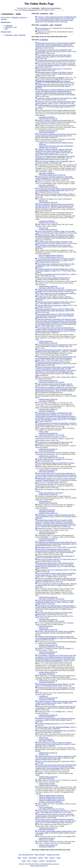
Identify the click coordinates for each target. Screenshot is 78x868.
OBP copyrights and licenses (39, 866)
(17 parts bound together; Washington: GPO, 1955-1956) (54, 178)
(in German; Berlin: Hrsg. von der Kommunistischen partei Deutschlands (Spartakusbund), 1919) (55, 543)
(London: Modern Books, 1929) (54, 310)
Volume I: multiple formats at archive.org (51, 795)
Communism (9, 25)
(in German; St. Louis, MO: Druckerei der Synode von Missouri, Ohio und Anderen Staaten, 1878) (56, 416)
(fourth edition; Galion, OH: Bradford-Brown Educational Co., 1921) (56, 389)
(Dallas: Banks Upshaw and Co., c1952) (55, 194)
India (6, 29)
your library (22, 17)
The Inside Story (51, 861)
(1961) (54, 120)
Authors (41, 858)
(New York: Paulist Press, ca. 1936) (56, 274)
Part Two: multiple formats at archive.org (51, 257)
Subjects (52, 858)
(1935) (53, 278)
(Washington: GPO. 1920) (56, 523)
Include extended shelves (53, 8)
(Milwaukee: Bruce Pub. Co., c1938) (56, 811)
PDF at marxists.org (45, 501)
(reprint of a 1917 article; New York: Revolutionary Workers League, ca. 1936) (55, 601)
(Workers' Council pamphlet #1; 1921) (56, 658)
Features (35, 861)
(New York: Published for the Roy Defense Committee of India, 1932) (56, 19)
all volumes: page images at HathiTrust (51, 802)
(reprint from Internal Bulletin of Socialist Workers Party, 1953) (56, 190)
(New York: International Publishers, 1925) (56, 727)
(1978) (52, 570)
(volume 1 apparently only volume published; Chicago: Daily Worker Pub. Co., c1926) (56, 351)
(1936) (55, 607)
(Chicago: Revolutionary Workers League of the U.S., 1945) (56, 574)
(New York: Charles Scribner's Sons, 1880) (56, 757)
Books (24, 861)
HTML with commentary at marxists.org (51, 493)
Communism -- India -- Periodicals (15, 35)
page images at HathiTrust (47, 117)
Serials (58, 858)
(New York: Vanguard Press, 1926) (54, 345)
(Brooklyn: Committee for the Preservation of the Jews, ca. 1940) (55, 260)
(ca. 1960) (52, 305)
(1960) (54, 151)
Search (25, 858)
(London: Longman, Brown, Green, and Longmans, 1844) (56, 767)
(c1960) (55, 161)
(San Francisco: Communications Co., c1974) (56, 579)
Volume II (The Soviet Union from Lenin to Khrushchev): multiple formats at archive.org (56, 147)
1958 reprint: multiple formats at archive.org (52, 175)
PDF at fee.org (43, 201)
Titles (46, 858)
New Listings (33, 858)
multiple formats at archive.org (48, 119)
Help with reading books (26, 855)
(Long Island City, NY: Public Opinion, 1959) (56, 322)
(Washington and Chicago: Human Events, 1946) (54, 236)
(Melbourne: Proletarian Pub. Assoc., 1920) (55, 550)
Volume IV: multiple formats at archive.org (52, 800)
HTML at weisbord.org (46, 626)
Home (19, 858)
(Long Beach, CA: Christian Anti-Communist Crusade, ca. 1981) (55, 64)
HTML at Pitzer (44, 432)
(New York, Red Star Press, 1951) (54, 565)
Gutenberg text (43, 696)
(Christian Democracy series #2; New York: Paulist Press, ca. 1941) (53, 743)
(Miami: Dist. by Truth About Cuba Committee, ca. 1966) (54, 270)
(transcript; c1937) (54, 815)
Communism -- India (46, 14)
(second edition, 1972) (53, 77)
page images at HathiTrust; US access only (52, 288)
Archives (42, 861)
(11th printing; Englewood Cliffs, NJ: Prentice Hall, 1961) (56, 135)
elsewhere (4, 19)
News (29, 861)
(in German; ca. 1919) (51, 437)
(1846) (56, 475)
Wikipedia (15, 17)
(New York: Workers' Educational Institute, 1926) (56, 358)
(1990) (56, 60)
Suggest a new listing (53, 855)
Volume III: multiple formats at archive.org (52, 799)
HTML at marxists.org (46, 341)
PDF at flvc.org (44, 228)
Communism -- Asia (11, 27)
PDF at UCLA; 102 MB (46, 840)
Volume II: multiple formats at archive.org (51, 797)
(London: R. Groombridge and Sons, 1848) (56, 702)
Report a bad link (40, 855)
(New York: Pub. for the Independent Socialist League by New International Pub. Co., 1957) (55, 329)
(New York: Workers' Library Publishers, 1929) (55, 316)
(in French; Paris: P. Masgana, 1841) (54, 384)
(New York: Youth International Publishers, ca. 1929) (55, 637)
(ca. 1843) (56, 424)
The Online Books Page (39, 4)
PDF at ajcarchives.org (46, 807)
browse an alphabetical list (31, 10)
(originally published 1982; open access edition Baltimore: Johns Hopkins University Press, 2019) (55, 45)
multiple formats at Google (47, 510)
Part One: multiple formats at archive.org (51, 255)
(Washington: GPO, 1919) (56, 370)
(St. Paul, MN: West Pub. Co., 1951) (55, 206)
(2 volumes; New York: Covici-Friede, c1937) (56, 821)
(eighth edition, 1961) (55, 302)
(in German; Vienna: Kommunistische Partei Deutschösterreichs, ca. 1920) (53, 363)
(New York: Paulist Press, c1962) (57, 98)
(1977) (49, 69)
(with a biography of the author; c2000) (53, 56)
